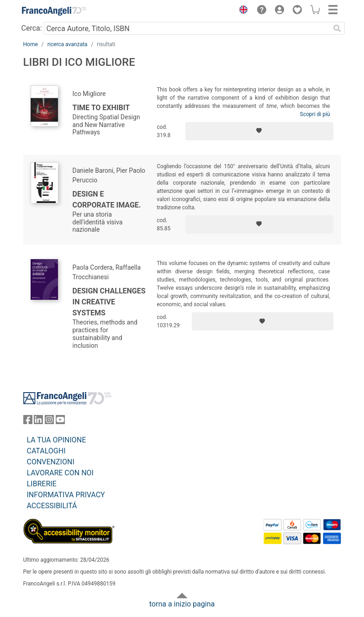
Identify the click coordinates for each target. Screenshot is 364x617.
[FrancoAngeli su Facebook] (28, 422)
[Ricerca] (338, 28)
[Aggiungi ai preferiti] (260, 131)
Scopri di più (315, 114)
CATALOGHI (46, 451)
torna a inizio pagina (182, 604)
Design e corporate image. (107, 199)
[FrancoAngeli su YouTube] (60, 422)
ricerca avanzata (68, 44)
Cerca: (32, 28)
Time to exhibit (101, 108)
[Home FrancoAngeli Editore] (54, 11)
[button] (242, 11)
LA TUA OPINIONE (57, 440)
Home (31, 44)
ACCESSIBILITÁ (52, 506)
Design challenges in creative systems (109, 302)
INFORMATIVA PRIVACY (66, 495)
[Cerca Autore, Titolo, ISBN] (187, 28)
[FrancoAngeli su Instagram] (49, 422)
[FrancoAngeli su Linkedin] (38, 422)
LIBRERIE (42, 484)
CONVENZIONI (51, 462)
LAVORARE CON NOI (60, 473)
